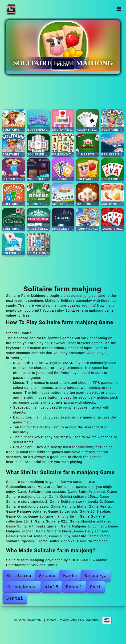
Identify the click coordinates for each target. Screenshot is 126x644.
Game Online (26, 9)
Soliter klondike (14, 244)
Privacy (64, 620)
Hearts (88, 145)
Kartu (70, 575)
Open (119, 9)
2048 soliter (38, 170)
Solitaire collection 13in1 (112, 170)
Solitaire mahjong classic (38, 145)
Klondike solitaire (38, 195)
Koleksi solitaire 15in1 (88, 121)
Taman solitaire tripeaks (112, 219)
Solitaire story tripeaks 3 (14, 145)
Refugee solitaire (112, 145)
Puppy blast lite (88, 219)
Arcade (47, 575)
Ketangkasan (22, 587)
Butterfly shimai (38, 121)
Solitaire (19, 575)
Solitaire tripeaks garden (63, 195)
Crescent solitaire (63, 219)
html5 (51, 587)
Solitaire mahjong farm (88, 170)
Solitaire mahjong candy (63, 121)
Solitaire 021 (14, 195)
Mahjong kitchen (112, 195)
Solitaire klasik (14, 219)
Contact (51, 620)
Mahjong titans (63, 145)
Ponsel (74, 587)
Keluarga (96, 575)
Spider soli (14, 170)
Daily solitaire (38, 219)
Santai (15, 598)
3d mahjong (38, 244)
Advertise (93, 620)
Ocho (63, 170)
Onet (96, 587)
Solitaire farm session (14, 121)
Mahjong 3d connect (88, 195)
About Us (77, 620)
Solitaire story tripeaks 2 (112, 121)
